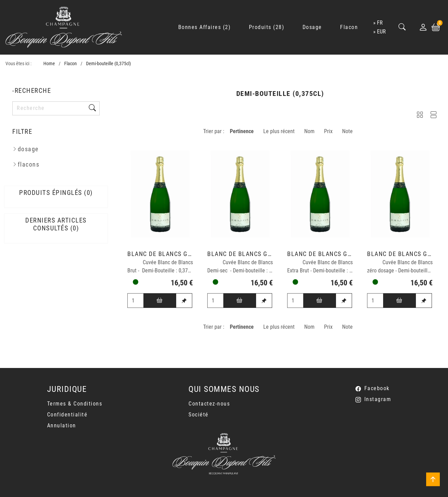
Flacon (71, 64)
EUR (381, 32)
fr (380, 23)
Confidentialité (67, 415)
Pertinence (242, 131)
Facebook (377, 388)
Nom (309, 131)
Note (347, 131)
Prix (328, 131)
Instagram (378, 399)
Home (49, 64)
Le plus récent (279, 131)
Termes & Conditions (75, 404)
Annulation (62, 425)
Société (199, 415)
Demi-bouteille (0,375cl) (108, 64)
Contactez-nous (209, 404)
